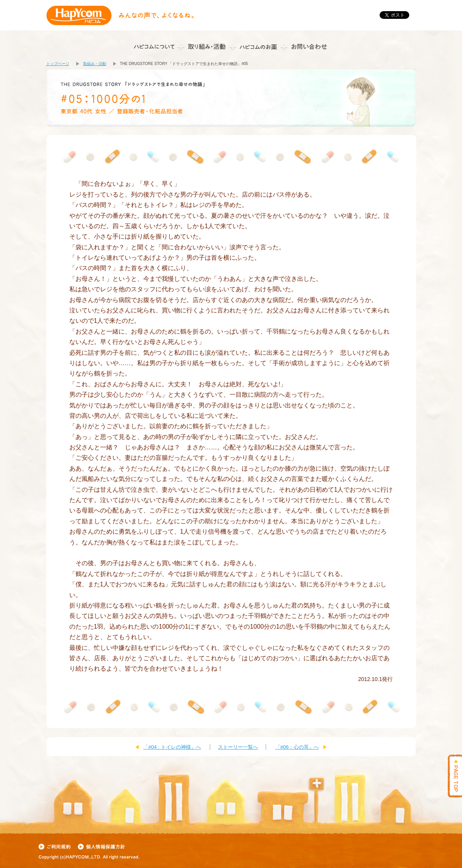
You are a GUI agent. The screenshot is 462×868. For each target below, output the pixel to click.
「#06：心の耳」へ (297, 747)
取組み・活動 (95, 64)
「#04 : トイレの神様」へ (172, 747)
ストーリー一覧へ (238, 747)
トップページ (58, 64)
